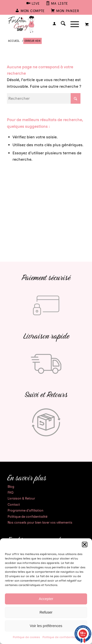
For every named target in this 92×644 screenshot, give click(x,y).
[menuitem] (33, 4)
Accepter (46, 599)
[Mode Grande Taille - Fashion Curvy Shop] (38, 24)
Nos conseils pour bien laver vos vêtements (40, 522)
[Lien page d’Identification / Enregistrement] (52, 24)
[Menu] (72, 24)
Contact (14, 505)
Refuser (46, 612)
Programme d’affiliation (26, 510)
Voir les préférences (46, 626)
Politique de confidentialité (61, 637)
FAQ (11, 493)
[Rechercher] (61, 24)
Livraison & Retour (21, 498)
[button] (85, 544)
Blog (11, 487)
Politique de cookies (26, 637)
